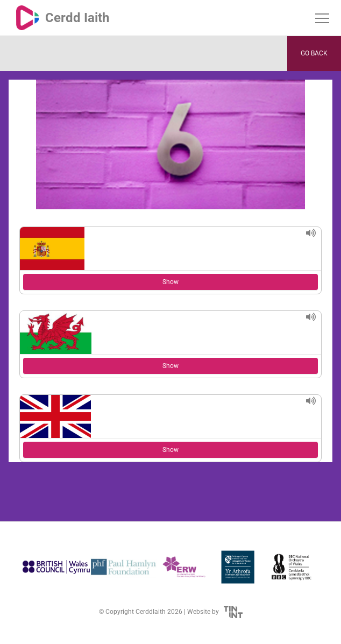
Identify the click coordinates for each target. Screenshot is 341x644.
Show (170, 282)
